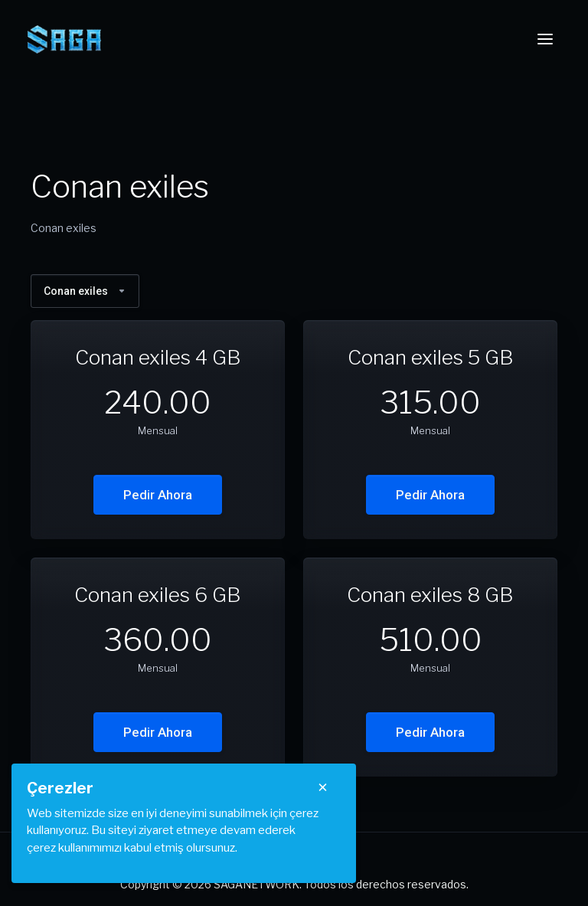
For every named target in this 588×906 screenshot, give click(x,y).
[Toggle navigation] (545, 39)
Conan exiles (85, 291)
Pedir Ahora (158, 495)
